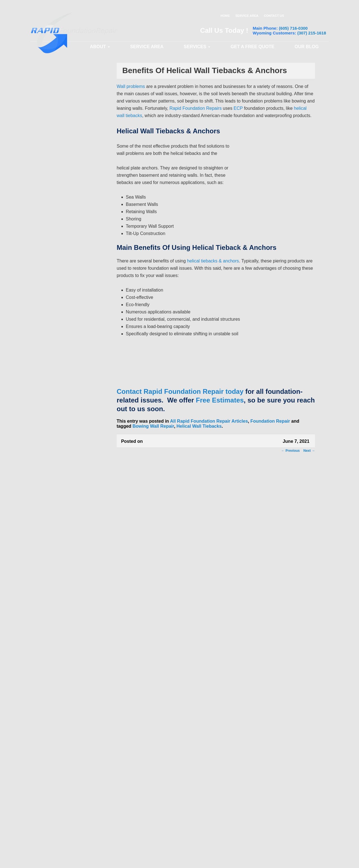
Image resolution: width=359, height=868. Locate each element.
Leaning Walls (64, 491)
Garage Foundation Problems (76, 565)
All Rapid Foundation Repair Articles (209, 421)
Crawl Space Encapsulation (75, 364)
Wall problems (131, 86)
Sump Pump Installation (72, 297)
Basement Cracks (67, 481)
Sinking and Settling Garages (76, 417)
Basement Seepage (68, 607)
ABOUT (100, 47)
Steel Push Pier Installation (74, 254)
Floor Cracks (63, 463)
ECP (238, 108)
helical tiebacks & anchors (213, 261)
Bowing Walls (64, 518)
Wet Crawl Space (66, 699)
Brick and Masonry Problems (76, 509)
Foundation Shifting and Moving (72, 576)
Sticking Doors (65, 537)
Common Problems (65, 392)
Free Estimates (220, 400)
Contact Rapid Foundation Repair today (180, 391)
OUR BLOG (307, 47)
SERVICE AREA (247, 16)
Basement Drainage (68, 288)
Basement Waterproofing (70, 278)
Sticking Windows (67, 546)
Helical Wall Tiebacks (199, 426)
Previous (291, 451)
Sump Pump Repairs (69, 307)
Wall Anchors (63, 245)
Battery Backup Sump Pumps (76, 316)
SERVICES (197, 47)
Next (309, 451)
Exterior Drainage (67, 334)
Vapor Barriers (64, 373)
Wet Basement (64, 690)
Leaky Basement (66, 662)
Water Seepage (65, 671)
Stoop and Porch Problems (74, 426)
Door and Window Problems (75, 588)
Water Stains (63, 681)
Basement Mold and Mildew (75, 597)
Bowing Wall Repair (153, 426)
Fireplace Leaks (65, 634)
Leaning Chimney (67, 435)
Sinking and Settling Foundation (69, 405)
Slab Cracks (62, 454)
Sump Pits (61, 325)
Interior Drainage (66, 344)
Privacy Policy (240, 860)
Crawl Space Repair (65, 354)
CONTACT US (274, 16)
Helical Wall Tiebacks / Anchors (71, 266)
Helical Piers (63, 235)
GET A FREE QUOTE (252, 47)
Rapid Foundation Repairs (196, 108)
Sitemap (317, 860)
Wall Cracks (62, 445)
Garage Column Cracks (71, 528)
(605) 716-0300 (293, 28)
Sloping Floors (65, 555)
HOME (225, 16)
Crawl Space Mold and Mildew (77, 616)
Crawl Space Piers (67, 382)
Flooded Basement (68, 644)
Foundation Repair (270, 421)
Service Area (147, 47)
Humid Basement (66, 653)
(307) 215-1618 (312, 33)
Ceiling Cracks (64, 500)
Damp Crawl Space (68, 625)
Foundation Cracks (68, 472)
